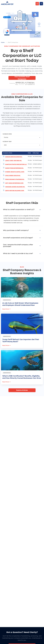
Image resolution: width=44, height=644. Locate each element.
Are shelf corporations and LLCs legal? (18, 238)
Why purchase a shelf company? (16, 230)
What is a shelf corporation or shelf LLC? (19, 210)
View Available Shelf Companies (22, 78)
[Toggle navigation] (37, 4)
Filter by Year (7, 142)
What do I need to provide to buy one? (18, 254)
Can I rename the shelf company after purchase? (18, 246)
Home (3, 42)
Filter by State (7, 134)
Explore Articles (22, 390)
